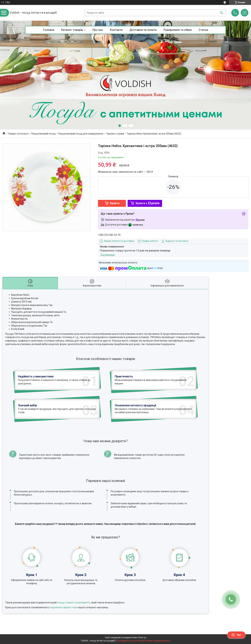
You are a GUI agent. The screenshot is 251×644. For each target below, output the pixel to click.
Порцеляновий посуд (43, 134)
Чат (236, 635)
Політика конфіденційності (157, 641)
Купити (115, 203)
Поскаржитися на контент (129, 641)
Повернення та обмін (178, 30)
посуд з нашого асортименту (74, 603)
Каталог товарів (72, 30)
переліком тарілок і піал (63, 607)
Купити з (148, 203)
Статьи (203, 30)
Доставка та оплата (143, 30)
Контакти (116, 30)
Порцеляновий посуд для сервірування (81, 134)
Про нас (98, 30)
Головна (49, 30)
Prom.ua (142, 638)
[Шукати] (222, 13)
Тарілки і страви (115, 134)
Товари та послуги (18, 134)
